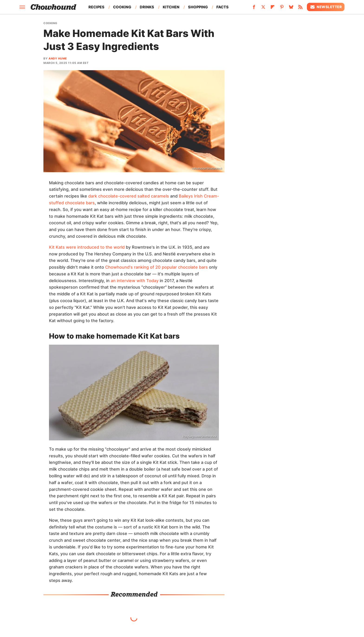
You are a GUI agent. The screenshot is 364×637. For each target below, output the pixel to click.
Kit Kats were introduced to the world (87, 247)
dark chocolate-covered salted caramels (129, 196)
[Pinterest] (282, 8)
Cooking (122, 7)
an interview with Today (135, 281)
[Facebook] (254, 8)
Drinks (147, 7)
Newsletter (326, 7)
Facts (223, 7)
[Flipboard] (273, 8)
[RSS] (300, 8)
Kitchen (171, 7)
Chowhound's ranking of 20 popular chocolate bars (156, 267)
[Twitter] (263, 8)
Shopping (198, 7)
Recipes (96, 7)
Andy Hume (58, 58)
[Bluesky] (291, 8)
